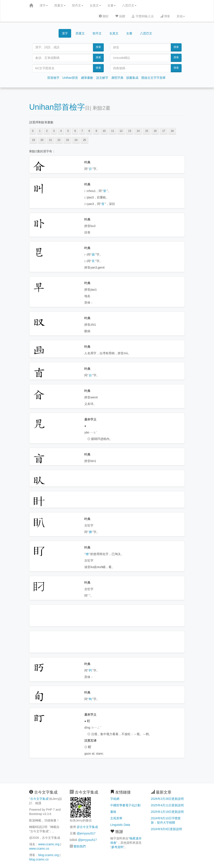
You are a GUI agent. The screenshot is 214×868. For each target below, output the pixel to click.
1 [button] (40, 131)
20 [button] (42, 140)
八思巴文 (129, 5)
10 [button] (104, 131)
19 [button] (33, 140)
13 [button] (130, 131)
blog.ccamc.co (39, 859)
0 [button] (33, 131)
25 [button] (84, 140)
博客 (165, 16)
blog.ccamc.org (49, 855)
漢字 (44, 5)
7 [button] (82, 131)
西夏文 (60, 5)
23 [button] (67, 140)
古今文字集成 (39, 799)
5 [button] (68, 131)
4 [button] (61, 131)
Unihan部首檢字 (57, 107)
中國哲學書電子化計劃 (125, 805)
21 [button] (50, 140)
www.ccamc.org (49, 844)
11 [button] (113, 131)
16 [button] (155, 131)
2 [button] (47, 131)
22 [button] (59, 140)
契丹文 (78, 5)
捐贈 (120, 16)
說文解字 (102, 78)
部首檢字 (53, 78)
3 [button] (54, 131)
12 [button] (121, 131)
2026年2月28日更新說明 (167, 799)
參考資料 (117, 847)
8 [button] (89, 131)
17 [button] (164, 131)
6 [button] (75, 131)
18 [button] (172, 131)
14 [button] (138, 131)
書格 (113, 812)
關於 (104, 16)
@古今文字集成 (87, 827)
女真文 (95, 5)
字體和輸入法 (143, 16)
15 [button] (147, 131)
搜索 (98, 47)
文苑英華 (116, 818)
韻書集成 (132, 78)
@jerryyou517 (86, 833)
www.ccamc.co (39, 849)
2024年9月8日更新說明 (167, 829)
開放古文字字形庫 (153, 78)
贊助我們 (80, 846)
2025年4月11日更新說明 (167, 805)
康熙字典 (117, 78)
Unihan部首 (70, 78)
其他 (181, 16)
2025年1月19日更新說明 (167, 812)
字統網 (115, 799)
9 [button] (96, 131)
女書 (112, 5)
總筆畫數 (87, 78)
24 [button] (76, 140)
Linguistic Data (120, 825)
